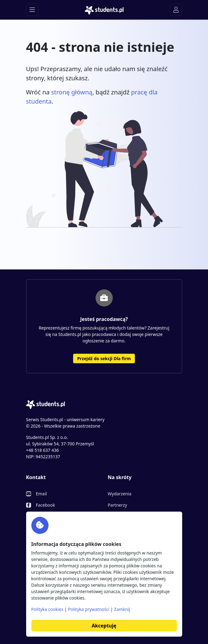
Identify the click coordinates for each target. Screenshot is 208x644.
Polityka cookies (47, 609)
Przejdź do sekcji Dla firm (104, 358)
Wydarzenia (120, 494)
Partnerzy (118, 505)
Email (41, 494)
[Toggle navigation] (32, 10)
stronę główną (72, 92)
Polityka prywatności (89, 609)
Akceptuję (104, 626)
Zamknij (122, 609)
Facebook (46, 505)
